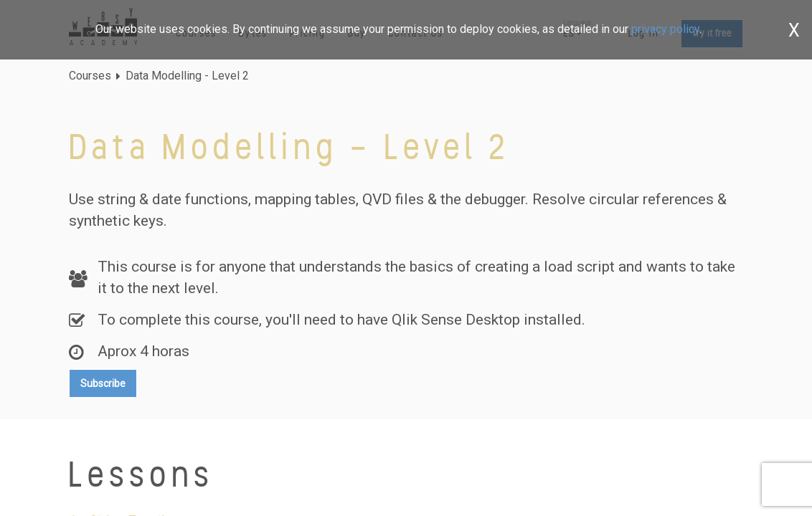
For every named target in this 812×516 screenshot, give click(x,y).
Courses (90, 76)
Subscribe (103, 383)
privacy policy (665, 29)
